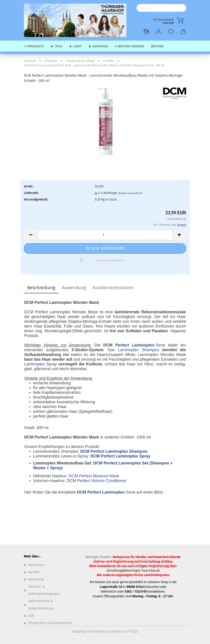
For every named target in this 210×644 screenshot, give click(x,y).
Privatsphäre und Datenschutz (50, 623)
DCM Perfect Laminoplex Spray (120, 456)
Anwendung (74, 288)
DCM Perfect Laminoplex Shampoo (114, 451)
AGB (31, 616)
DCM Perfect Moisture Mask (94, 476)
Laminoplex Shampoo (139, 350)
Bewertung (36, 579)
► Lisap (75, 46)
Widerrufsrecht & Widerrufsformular (41, 605)
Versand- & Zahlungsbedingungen (44, 590)
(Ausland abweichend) (130, 193)
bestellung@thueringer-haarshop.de (133, 571)
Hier (28, 492)
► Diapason (98, 46)
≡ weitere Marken (129, 46)
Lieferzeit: (31, 193)
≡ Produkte (34, 46)
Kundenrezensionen (113, 288)
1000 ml (144, 437)
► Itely (56, 46)
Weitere (157, 46)
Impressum (36, 565)
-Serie (134, 345)
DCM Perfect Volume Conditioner (97, 481)
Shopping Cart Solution (88, 631)
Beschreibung (41, 288)
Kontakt (34, 572)
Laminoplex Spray (40, 364)
